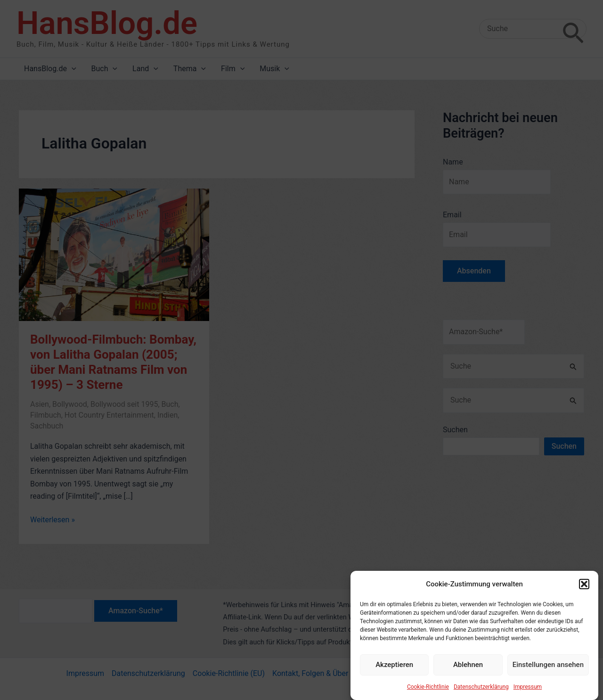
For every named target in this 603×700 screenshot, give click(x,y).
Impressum (528, 691)
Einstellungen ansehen (548, 669)
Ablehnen (468, 669)
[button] (584, 589)
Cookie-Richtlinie (428, 691)
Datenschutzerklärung (481, 691)
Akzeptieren (394, 669)
